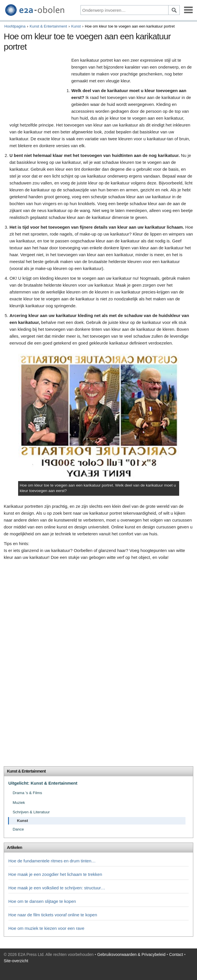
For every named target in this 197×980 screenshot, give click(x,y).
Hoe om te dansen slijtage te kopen (42, 901)
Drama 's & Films (27, 793)
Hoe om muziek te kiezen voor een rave (46, 928)
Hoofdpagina (15, 26)
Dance (18, 829)
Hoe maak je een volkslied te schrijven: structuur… (57, 888)
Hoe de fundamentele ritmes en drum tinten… (52, 861)
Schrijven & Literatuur (31, 812)
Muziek (19, 803)
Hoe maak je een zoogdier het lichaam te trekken (55, 874)
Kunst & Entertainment (48, 26)
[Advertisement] (36, 87)
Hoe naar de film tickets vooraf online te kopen (53, 915)
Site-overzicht (16, 961)
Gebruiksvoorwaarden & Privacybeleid (131, 954)
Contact (176, 954)
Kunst (76, 26)
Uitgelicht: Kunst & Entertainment (43, 783)
